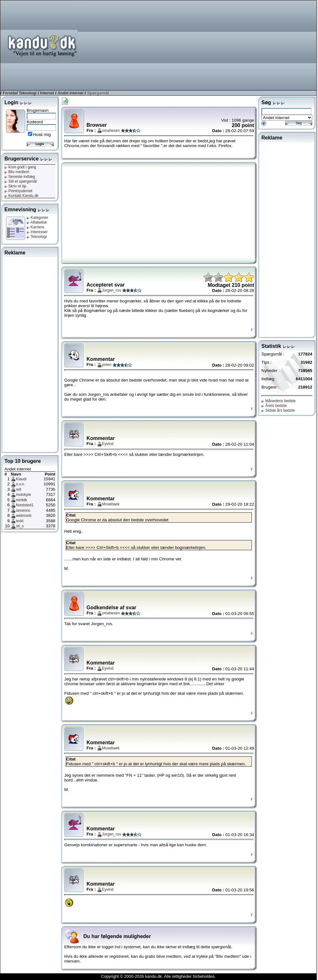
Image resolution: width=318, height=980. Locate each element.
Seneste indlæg (20, 177)
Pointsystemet (18, 191)
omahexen (111, 131)
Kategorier (38, 218)
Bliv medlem (17, 172)
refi (19, 490)
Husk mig (42, 135)
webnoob (24, 516)
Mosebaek (111, 504)
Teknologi (28, 93)
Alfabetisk (37, 222)
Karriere (35, 227)
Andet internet (70, 93)
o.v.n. (20, 484)
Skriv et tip (15, 186)
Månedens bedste (279, 401)
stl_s (20, 526)
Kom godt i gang (20, 167)
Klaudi (21, 479)
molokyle (23, 495)
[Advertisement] (218, 45)
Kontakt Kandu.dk (21, 196)
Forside (9, 93)
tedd (20, 521)
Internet (47, 93)
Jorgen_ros (112, 290)
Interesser (37, 232)
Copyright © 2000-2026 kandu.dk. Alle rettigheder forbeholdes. (158, 976)
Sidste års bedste (278, 410)
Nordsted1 (25, 505)
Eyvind (108, 444)
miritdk (21, 500)
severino (23, 510)
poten (107, 365)
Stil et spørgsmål (21, 181)
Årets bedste (274, 406)
